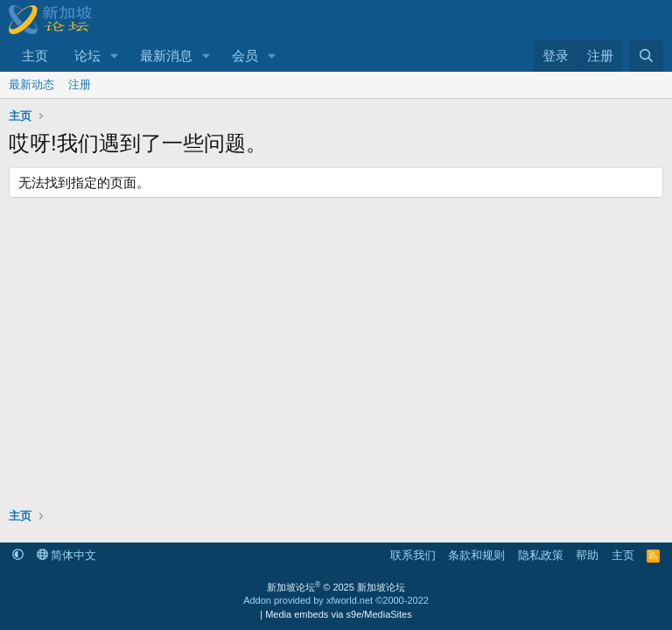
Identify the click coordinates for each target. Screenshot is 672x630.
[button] (115, 56)
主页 (35, 56)
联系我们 (413, 555)
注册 (80, 84)
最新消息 (166, 56)
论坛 (87, 56)
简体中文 (67, 555)
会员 (245, 56)
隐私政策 (541, 555)
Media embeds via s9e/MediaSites (339, 614)
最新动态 (31, 84)
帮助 (587, 555)
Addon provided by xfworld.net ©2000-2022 (336, 600)
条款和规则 (476, 555)
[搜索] (646, 56)
